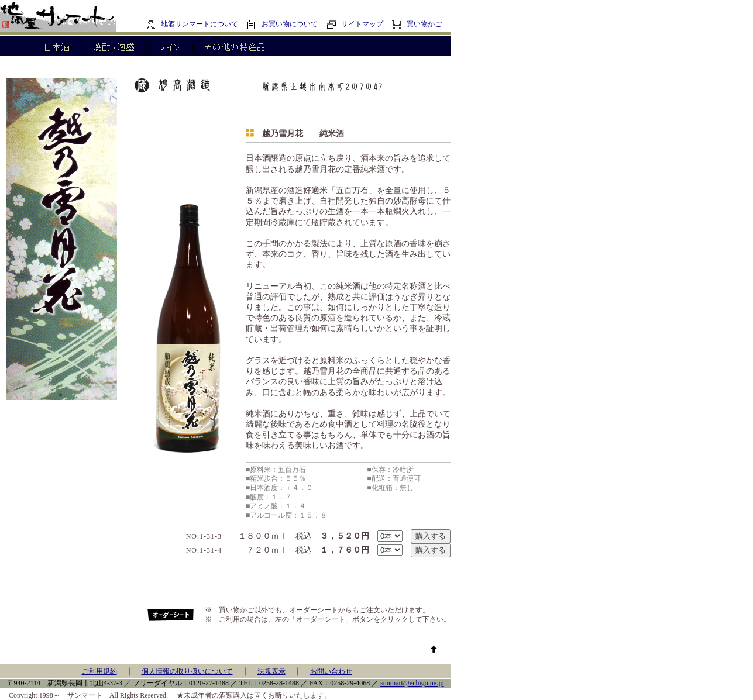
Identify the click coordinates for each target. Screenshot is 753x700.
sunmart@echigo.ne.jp (412, 683)
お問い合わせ (331, 671)
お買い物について (282, 24)
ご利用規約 (99, 671)
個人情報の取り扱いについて (187, 671)
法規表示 (271, 671)
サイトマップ (355, 24)
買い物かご (417, 24)
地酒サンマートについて (192, 24)
